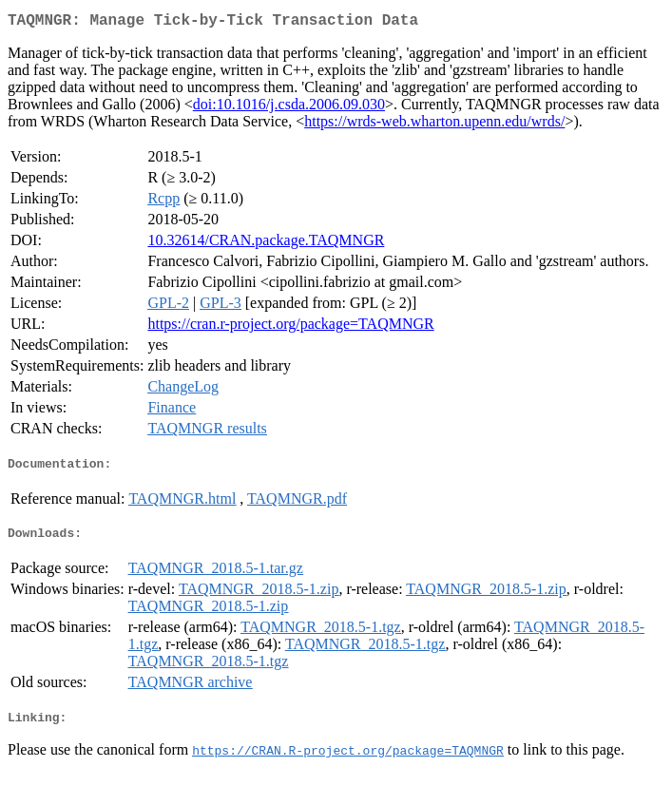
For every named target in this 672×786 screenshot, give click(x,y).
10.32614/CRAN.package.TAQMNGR (266, 244)
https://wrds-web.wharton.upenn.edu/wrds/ (434, 125)
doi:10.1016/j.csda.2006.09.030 (289, 108)
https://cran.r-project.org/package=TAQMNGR (290, 327)
